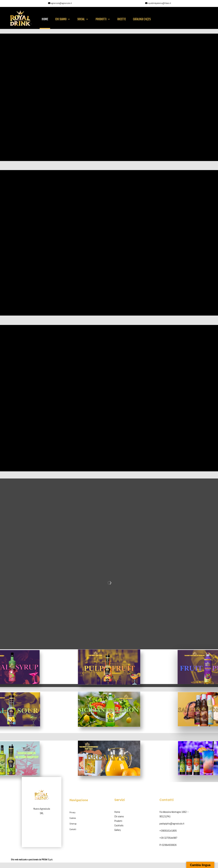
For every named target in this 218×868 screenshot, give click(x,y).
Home (45, 19)
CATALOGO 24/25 (142, 19)
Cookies (73, 818)
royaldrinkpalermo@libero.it (160, 3)
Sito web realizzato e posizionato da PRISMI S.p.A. (32, 860)
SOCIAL (81, 19)
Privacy (72, 812)
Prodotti (101, 19)
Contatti (73, 829)
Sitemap (73, 824)
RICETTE (122, 19)
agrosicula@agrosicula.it (61, 3)
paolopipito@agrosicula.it (172, 824)
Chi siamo (61, 19)
